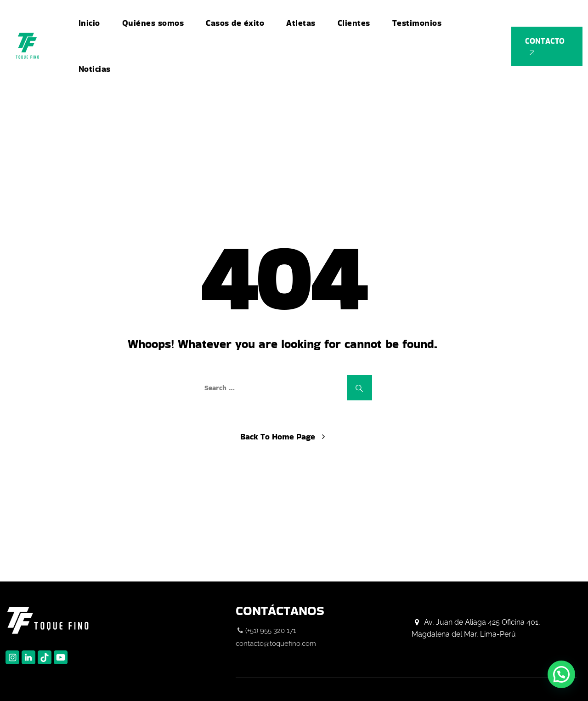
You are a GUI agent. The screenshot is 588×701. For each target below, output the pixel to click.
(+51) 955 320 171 (271, 631)
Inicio (89, 23)
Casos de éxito (235, 23)
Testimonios (417, 23)
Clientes (354, 23)
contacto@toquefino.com (276, 644)
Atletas (301, 23)
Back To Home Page (278, 436)
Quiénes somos (153, 23)
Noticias (95, 69)
